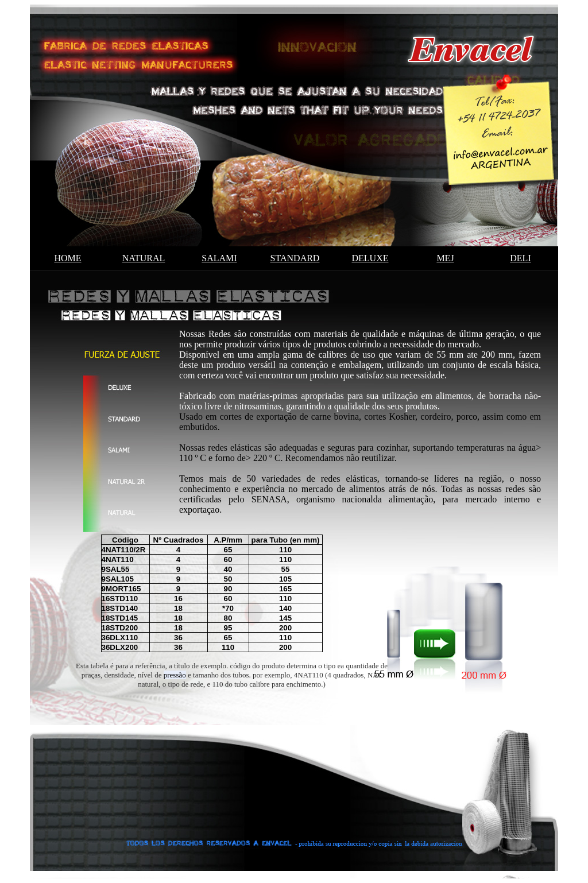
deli (520, 258)
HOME (67, 258)
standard (295, 258)
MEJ (445, 258)
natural (144, 258)
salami (219, 258)
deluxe (370, 258)
